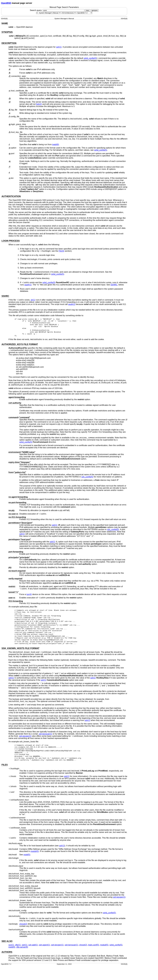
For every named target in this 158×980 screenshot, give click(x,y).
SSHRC (114, 285)
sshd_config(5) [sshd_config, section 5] (90, 58)
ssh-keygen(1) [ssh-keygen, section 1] (25, 747)
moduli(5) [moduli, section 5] (35, 865)
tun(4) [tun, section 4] (29, 598)
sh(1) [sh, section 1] (33, 300)
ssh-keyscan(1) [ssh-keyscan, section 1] (45, 745)
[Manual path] (84, 13)
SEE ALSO (7, 955)
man (87, 10)
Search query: (57, 10)
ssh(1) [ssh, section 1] (59, 47)
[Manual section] (48, 13)
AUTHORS (7, 966)
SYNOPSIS (7, 32)
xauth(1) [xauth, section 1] (28, 285)
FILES (61, 251)
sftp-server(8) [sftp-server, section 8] (22, 961)
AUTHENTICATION (11, 196)
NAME (5, 23)
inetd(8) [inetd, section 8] (56, 144)
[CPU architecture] (69, 13)
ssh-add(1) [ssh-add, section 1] (33, 959)
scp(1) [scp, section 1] (11, 959)
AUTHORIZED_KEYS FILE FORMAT (20, 348)
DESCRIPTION (9, 43)
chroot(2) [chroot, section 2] (23, 938)
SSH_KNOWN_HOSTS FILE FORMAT (20, 659)
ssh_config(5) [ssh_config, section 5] (87, 480)
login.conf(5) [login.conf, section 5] (94, 959)
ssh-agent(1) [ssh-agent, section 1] (44, 959)
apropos (95, 10)
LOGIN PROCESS (11, 241)
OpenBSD (6, 3)
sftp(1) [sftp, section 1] (18, 959)
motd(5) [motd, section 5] (27, 869)
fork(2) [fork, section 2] (39, 104)
